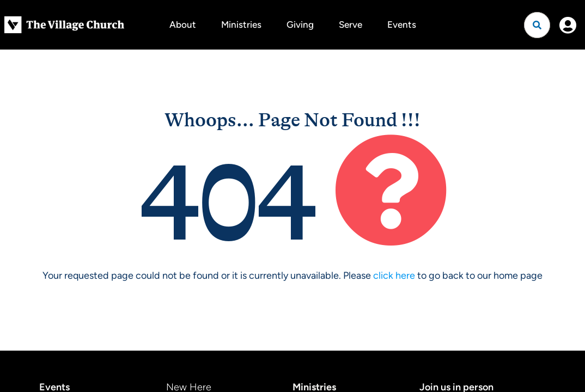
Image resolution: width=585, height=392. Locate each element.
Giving (300, 24)
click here (394, 275)
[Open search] (537, 25)
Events (402, 24)
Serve (351, 24)
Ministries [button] (241, 24)
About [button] (183, 24)
